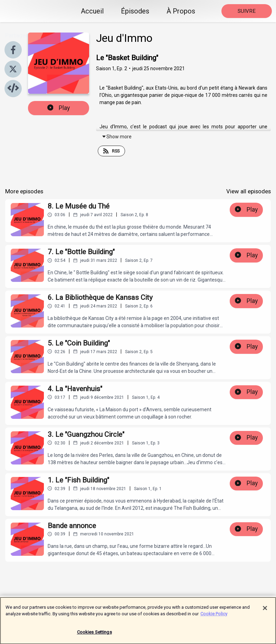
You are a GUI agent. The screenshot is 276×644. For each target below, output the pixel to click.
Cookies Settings (94, 636)
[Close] (265, 611)
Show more (117, 137)
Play (59, 108)
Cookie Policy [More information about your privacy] (214, 617)
